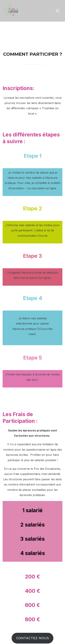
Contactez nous (33, 638)
